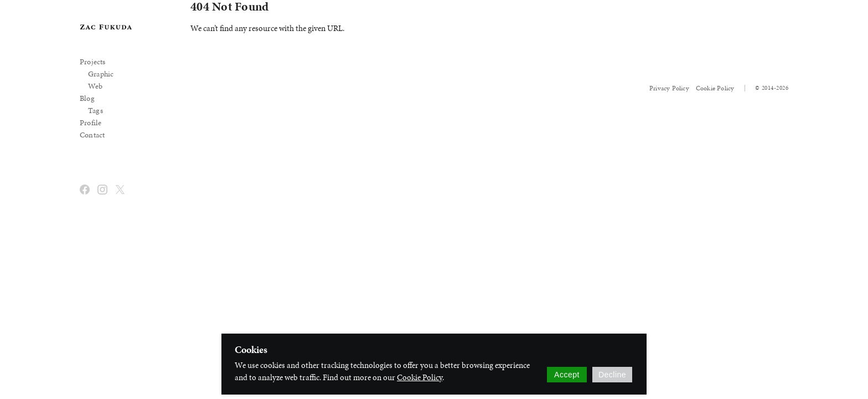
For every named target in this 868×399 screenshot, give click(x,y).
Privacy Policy (669, 88)
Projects (93, 62)
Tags (95, 111)
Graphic (101, 74)
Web (95, 86)
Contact (92, 135)
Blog (87, 98)
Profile (91, 123)
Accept (567, 375)
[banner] (106, 27)
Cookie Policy (715, 88)
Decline (612, 375)
